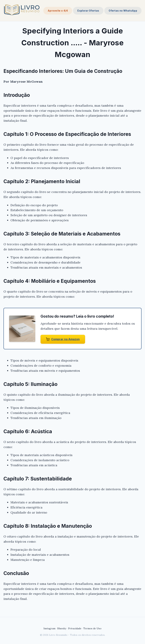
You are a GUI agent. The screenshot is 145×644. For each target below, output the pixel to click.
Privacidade (75, 628)
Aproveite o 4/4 (58, 11)
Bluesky (62, 628)
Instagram (49, 628)
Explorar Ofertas (88, 11)
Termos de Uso (92, 628)
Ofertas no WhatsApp (123, 11)
